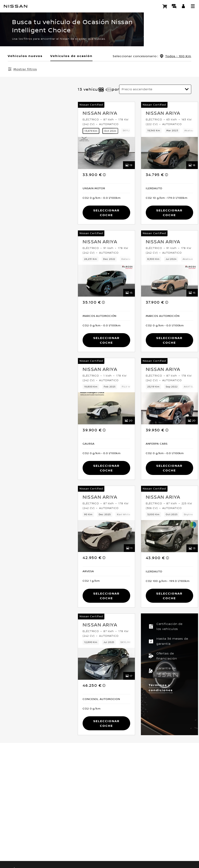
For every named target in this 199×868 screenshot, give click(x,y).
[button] (193, 6)
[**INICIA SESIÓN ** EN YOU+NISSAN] (183, 6)
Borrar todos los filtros (105, 69)
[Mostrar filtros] (22, 69)
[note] (35, 175)
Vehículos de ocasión (71, 56)
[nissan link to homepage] (16, 6)
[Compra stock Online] (165, 6)
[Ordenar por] (155, 90)
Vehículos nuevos (25, 56)
